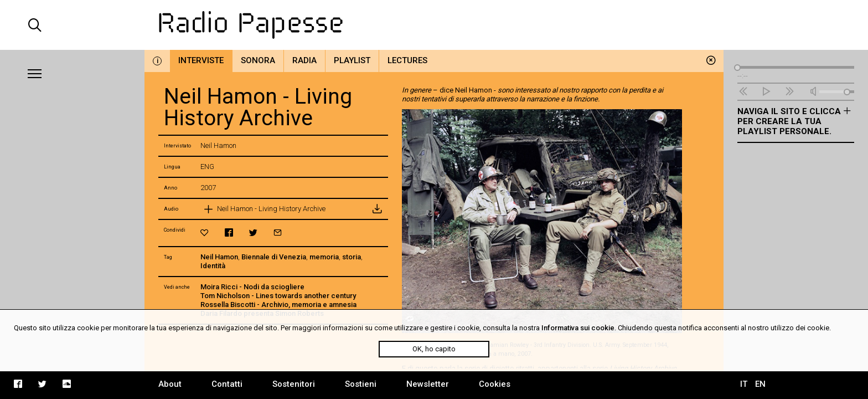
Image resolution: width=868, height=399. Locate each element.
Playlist (352, 60)
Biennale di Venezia (274, 257)
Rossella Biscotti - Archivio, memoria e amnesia (278, 305)
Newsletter (428, 384)
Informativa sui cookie (578, 328)
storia (352, 257)
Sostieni (361, 384)
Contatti (227, 384)
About (170, 384)
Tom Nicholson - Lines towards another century (278, 296)
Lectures (407, 60)
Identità (213, 266)
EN (760, 384)
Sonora (258, 60)
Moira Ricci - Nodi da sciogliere (252, 287)
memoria (324, 257)
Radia (304, 60)
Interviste (201, 60)
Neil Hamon (219, 257)
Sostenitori (294, 384)
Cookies (495, 384)
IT (744, 384)
